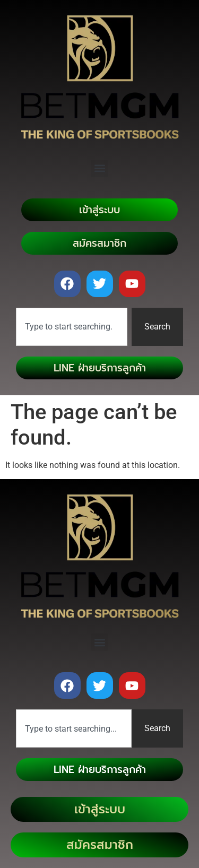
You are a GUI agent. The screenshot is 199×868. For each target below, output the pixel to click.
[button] (99, 168)
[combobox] (72, 327)
